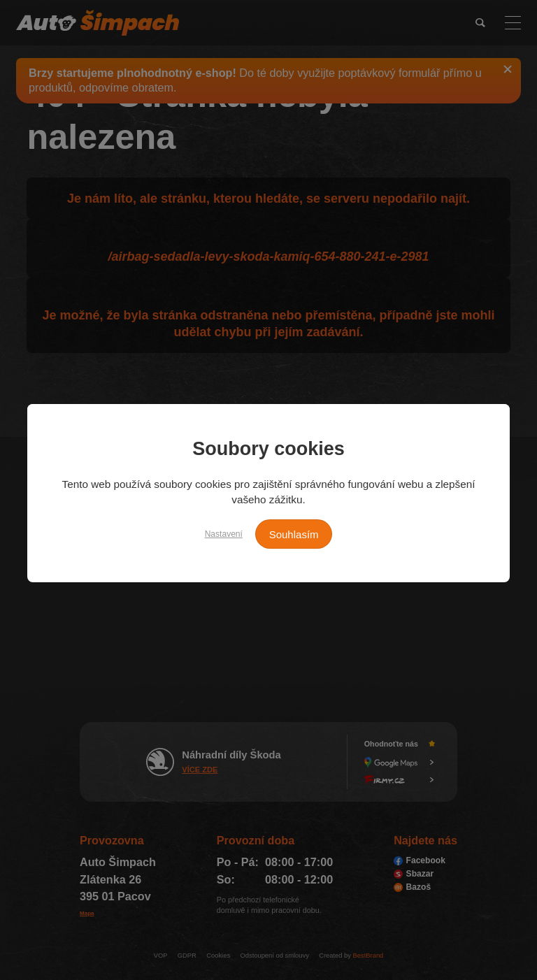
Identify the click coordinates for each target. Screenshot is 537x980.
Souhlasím (300, 534)
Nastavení (216, 533)
